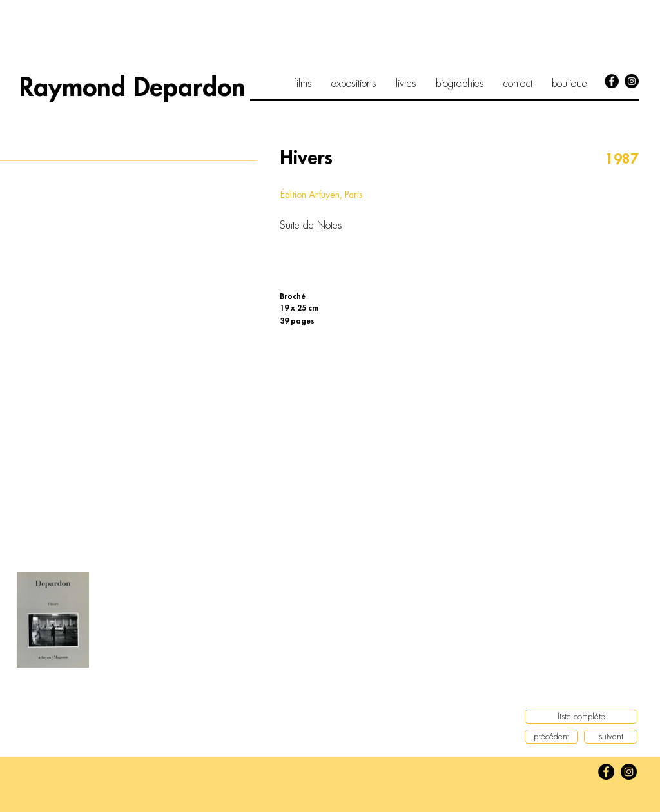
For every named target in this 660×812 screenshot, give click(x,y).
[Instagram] (632, 81)
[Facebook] (612, 81)
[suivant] (611, 737)
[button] (129, 291)
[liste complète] (581, 717)
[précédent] (551, 737)
